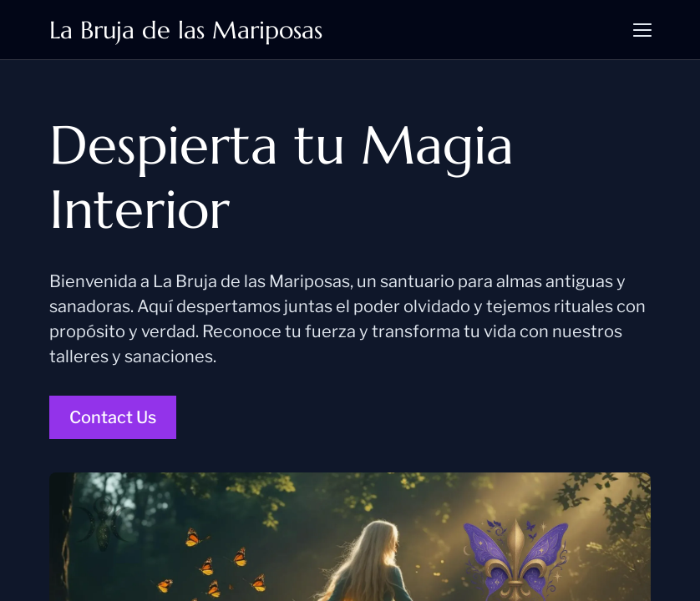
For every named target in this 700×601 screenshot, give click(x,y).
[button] (642, 30)
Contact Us (113, 417)
